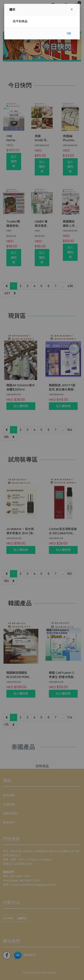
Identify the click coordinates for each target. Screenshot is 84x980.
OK (69, 33)
